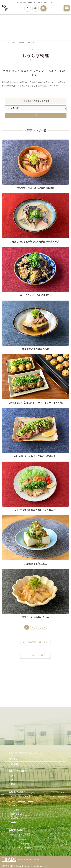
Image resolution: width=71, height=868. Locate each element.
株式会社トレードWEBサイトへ (29, 860)
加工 (13, 780)
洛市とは (13, 759)
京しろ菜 (15, 810)
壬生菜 (14, 822)
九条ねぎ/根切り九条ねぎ (23, 802)
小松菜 (14, 806)
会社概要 (13, 764)
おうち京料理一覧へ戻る (35, 642)
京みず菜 (15, 818)
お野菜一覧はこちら (19, 796)
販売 (13, 784)
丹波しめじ (16, 814)
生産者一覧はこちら (19, 834)
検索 (36, 115)
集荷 (13, 776)
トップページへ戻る (35, 655)
